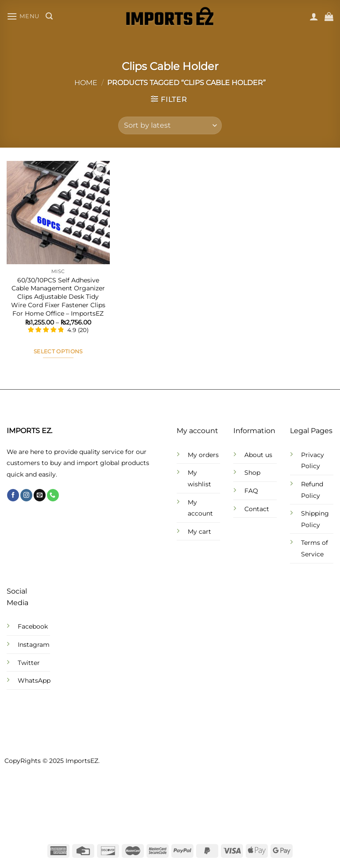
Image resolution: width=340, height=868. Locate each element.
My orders (203, 455)
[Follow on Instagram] (26, 495)
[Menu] (23, 16)
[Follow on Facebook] (13, 495)
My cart (199, 532)
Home (86, 83)
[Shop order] (170, 125)
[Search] (49, 16)
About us (258, 455)
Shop (252, 473)
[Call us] (53, 495)
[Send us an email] (40, 495)
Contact (257, 509)
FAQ (251, 491)
